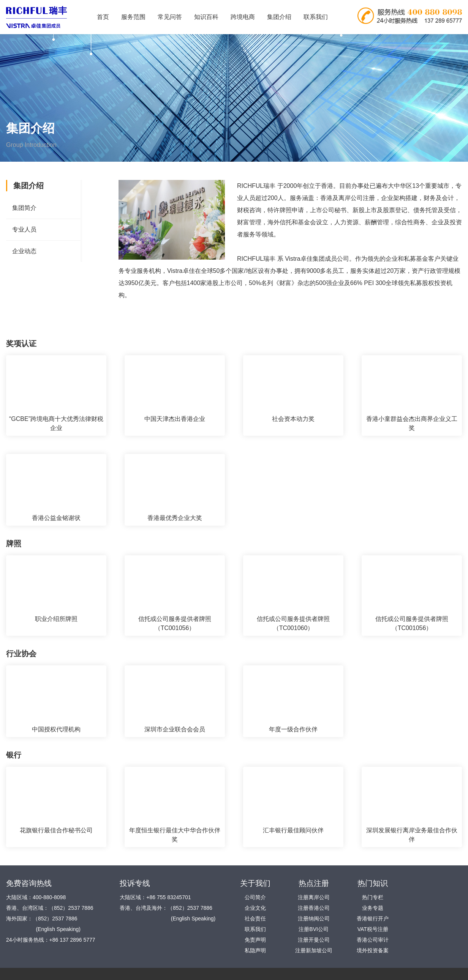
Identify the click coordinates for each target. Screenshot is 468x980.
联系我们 (316, 17)
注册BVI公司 (314, 929)
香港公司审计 (373, 940)
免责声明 (255, 940)
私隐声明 (255, 950)
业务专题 (373, 908)
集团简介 (24, 208)
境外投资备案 (373, 950)
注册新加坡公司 (314, 950)
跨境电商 (243, 17)
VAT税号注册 (373, 929)
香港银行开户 (373, 919)
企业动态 (24, 251)
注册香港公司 (314, 908)
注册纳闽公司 (314, 919)
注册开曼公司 (314, 940)
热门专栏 (373, 897)
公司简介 (255, 897)
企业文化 (255, 908)
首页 (103, 17)
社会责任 (255, 919)
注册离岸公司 (314, 897)
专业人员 (24, 229)
